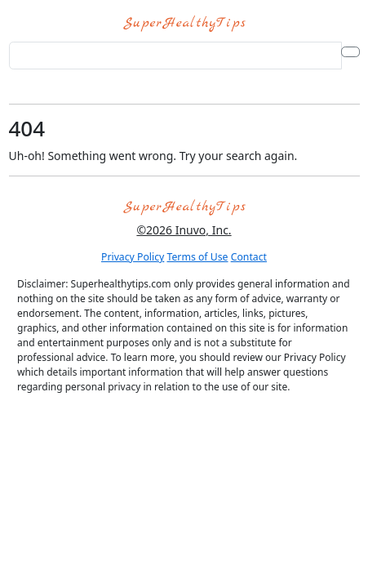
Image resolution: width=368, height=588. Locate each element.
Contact (249, 257)
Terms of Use (198, 257)
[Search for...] (175, 56)
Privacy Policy (133, 257)
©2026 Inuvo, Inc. (184, 230)
